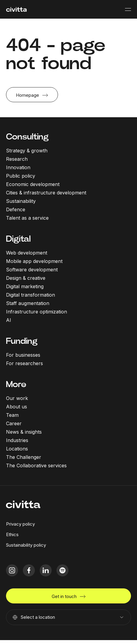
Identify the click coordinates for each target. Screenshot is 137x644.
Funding (22, 341)
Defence (16, 209)
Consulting (27, 137)
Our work (17, 398)
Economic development (33, 184)
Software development (32, 270)
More (16, 384)
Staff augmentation (28, 303)
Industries (17, 440)
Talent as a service (27, 218)
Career (14, 423)
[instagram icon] (12, 570)
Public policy (21, 176)
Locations (17, 449)
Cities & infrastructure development (46, 193)
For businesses (23, 355)
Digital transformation (30, 295)
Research (17, 159)
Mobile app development (34, 261)
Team (12, 415)
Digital (18, 239)
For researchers (24, 363)
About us (17, 407)
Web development (27, 253)
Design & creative (26, 278)
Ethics (12, 534)
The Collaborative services (36, 465)
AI (9, 320)
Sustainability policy (26, 545)
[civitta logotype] (16, 9)
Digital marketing (25, 286)
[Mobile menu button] (128, 9)
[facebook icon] (29, 570)
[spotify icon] (62, 570)
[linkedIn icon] (46, 570)
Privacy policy (20, 524)
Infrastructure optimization (37, 312)
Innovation (18, 167)
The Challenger (24, 457)
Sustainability (21, 201)
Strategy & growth (27, 151)
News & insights (24, 432)
